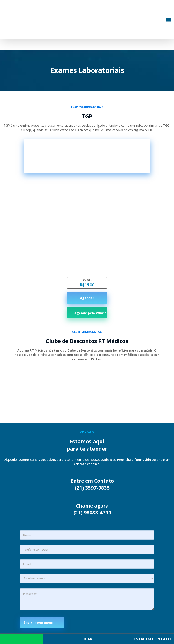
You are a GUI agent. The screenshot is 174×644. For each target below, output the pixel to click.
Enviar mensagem (40, 622)
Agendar (87, 298)
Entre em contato (152, 639)
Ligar (87, 639)
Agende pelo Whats (87, 313)
